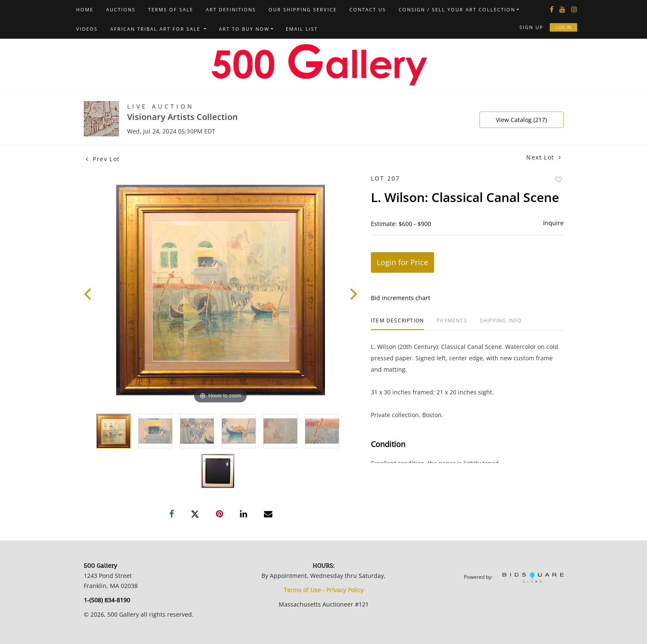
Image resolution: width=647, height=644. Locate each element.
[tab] (397, 324)
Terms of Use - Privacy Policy (324, 590)
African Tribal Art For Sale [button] (156, 29)
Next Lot (544, 157)
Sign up (531, 27)
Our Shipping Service (303, 9)
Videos (87, 29)
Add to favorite (559, 180)
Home (85, 9)
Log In (563, 27)
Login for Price (402, 262)
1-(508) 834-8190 (107, 600)
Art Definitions (231, 9)
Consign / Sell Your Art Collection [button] (457, 9)
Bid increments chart (401, 298)
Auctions (121, 9)
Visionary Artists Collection (182, 117)
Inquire (553, 223)
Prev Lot (103, 159)
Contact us (368, 9)
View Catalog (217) (521, 120)
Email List (302, 29)
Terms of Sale (171, 9)
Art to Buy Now (244, 29)
